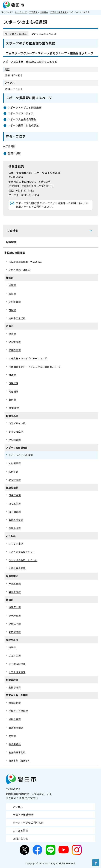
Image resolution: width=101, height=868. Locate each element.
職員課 (12, 294)
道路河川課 (15, 607)
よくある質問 (20, 830)
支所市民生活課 (17, 318)
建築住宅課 (15, 624)
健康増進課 (15, 528)
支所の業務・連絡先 (20, 270)
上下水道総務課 (17, 664)
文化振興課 (15, 463)
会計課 (12, 736)
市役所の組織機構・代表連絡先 (26, 262)
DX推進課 (14, 408)
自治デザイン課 (17, 423)
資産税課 (14, 391)
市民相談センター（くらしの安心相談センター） (35, 367)
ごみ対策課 (15, 656)
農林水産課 (15, 592)
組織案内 (44, 12)
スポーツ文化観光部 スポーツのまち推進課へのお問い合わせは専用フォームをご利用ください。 (52, 205)
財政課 (12, 375)
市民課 (12, 310)
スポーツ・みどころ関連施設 (25, 107)
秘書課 (12, 334)
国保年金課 (15, 495)
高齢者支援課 (16, 520)
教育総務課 (15, 703)
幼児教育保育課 (17, 568)
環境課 (12, 647)
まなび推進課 (16, 431)
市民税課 (14, 383)
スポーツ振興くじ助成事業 (23, 125)
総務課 (12, 285)
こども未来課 (16, 543)
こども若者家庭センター (22, 552)
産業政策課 (15, 584)
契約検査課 (15, 302)
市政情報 (33, 12)
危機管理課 (15, 687)
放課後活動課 (16, 728)
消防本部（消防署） (20, 760)
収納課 (12, 400)
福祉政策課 (15, 503)
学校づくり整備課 (18, 711)
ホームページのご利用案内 (28, 823)
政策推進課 (15, 342)
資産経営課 (15, 350)
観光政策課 (15, 480)
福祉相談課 (15, 512)
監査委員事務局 (17, 752)
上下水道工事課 (17, 672)
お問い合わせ (20, 838)
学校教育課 (15, 719)
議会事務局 (15, 744)
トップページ (21, 12)
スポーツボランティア (21, 113)
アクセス (18, 807)
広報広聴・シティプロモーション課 (28, 358)
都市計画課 (15, 616)
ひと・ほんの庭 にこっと (23, 560)
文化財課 (14, 472)
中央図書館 (15, 440)
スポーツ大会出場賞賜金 (22, 119)
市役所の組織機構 (59, 12)
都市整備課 (15, 632)
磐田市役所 (14, 153)
